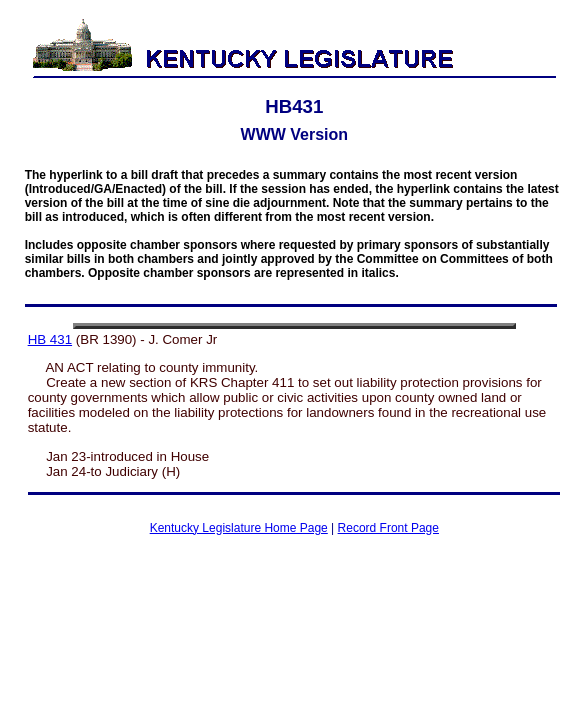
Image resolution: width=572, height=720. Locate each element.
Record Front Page (388, 528)
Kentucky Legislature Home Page (239, 528)
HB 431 (50, 339)
